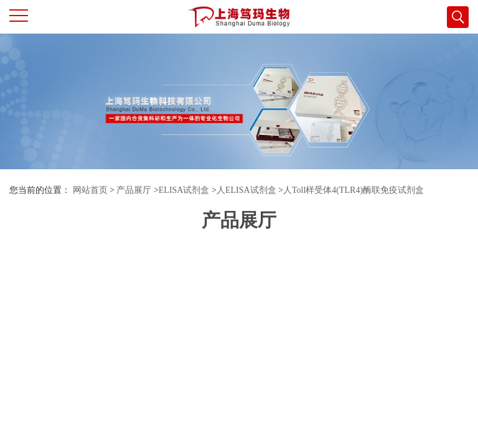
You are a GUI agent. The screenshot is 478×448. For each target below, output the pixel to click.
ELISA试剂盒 (184, 190)
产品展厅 (134, 190)
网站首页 (90, 190)
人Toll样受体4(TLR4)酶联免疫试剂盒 (354, 190)
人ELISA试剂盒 (246, 190)
